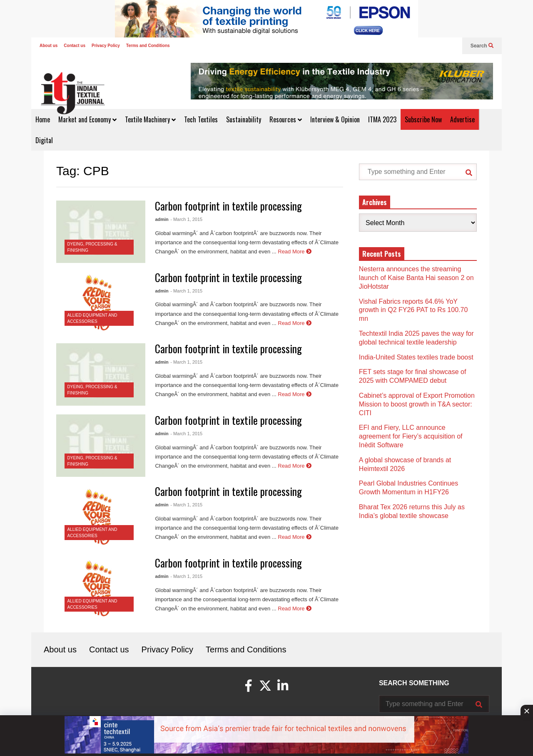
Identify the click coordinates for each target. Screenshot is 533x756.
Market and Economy (87, 119)
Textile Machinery (150, 119)
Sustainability (244, 119)
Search (482, 46)
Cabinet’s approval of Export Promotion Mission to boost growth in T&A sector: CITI (417, 404)
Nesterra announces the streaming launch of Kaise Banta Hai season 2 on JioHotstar (416, 278)
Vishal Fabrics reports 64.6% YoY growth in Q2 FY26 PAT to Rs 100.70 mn (413, 310)
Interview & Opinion (335, 119)
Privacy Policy (106, 46)
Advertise (462, 119)
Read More (295, 252)
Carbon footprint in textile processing (228, 206)
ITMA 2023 (382, 119)
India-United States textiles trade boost (416, 357)
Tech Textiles (201, 119)
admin (162, 219)
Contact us (75, 46)
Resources (286, 119)
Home (43, 119)
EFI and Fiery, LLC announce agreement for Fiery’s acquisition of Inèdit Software (411, 436)
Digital (44, 140)
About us (49, 46)
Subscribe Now (423, 119)
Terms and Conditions (148, 46)
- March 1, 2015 (186, 219)
